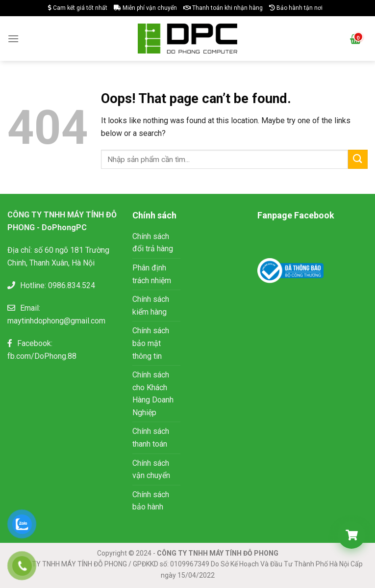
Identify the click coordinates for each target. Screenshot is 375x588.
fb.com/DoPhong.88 (42, 356)
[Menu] (13, 39)
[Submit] (358, 159)
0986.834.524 (72, 285)
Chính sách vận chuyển (151, 469)
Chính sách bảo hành (151, 501)
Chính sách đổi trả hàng (153, 243)
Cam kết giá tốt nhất (78, 8)
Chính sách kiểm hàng (151, 306)
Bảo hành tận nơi (296, 8)
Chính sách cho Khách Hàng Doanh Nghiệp (153, 394)
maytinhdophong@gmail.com (56, 321)
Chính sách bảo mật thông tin (151, 343)
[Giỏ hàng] (351, 535)
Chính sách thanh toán (151, 438)
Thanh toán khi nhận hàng (223, 8)
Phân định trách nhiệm (152, 274)
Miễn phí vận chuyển (145, 8)
